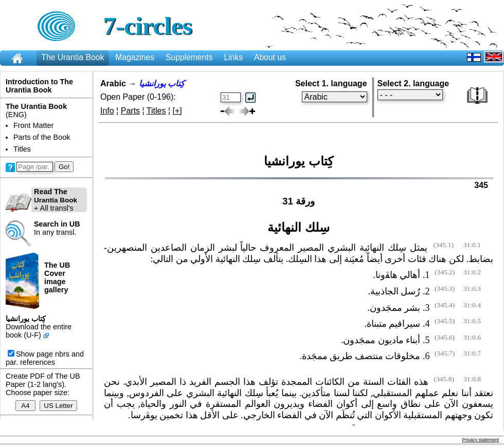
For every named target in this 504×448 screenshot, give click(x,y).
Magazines (135, 57)
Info (107, 111)
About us (270, 57)
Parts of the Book (42, 137)
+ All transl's (41, 200)
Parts (130, 111)
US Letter (58, 406)
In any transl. (57, 228)
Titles (22, 149)
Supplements (189, 57)
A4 (25, 406)
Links (233, 57)
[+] (177, 111)
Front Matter (33, 125)
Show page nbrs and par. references (45, 358)
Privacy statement (480, 440)
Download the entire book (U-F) (39, 331)
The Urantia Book (73, 57)
